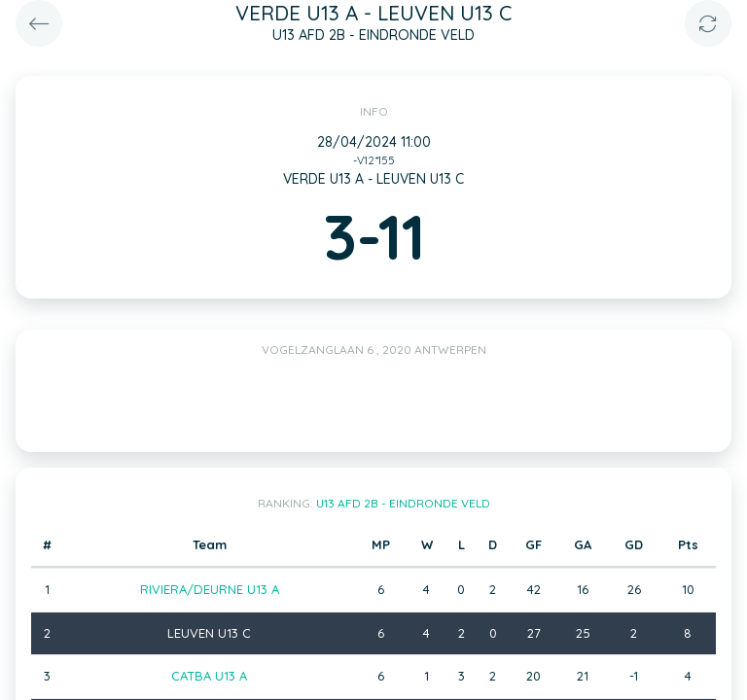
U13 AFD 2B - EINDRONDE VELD (403, 503)
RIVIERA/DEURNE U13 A (210, 589)
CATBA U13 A (209, 676)
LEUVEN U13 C (209, 633)
